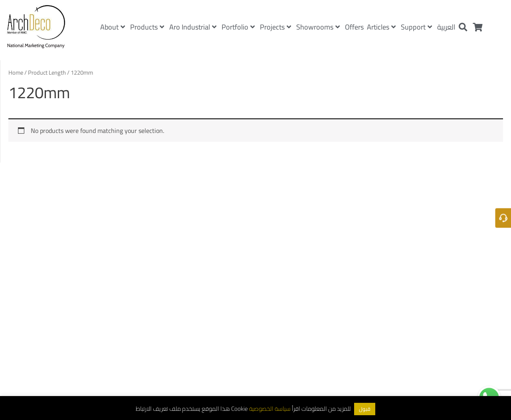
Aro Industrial (193, 27)
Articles (381, 27)
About (113, 27)
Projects (275, 27)
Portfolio (238, 27)
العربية (446, 27)
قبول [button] (365, 409)
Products (147, 27)
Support (416, 27)
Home (16, 72)
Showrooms (318, 27)
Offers (354, 27)
